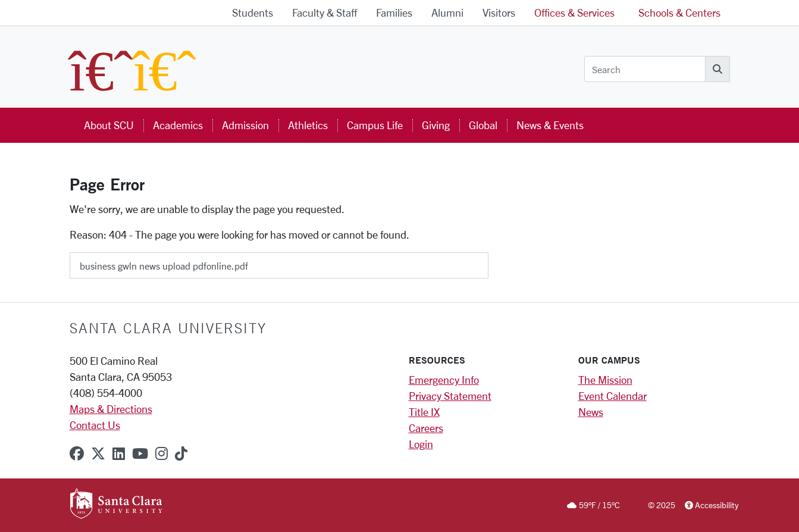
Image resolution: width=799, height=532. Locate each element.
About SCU (109, 125)
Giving (436, 125)
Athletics (308, 125)
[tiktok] (181, 453)
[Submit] (496, 261)
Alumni (447, 12)
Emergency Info (444, 380)
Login (421, 444)
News (591, 412)
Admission (245, 125)
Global (483, 125)
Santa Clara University (168, 328)
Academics (178, 125)
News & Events (550, 125)
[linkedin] (119, 453)
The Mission (605, 380)
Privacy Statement (450, 396)
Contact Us (95, 425)
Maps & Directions (111, 409)
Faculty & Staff (325, 12)
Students (253, 12)
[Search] (645, 69)
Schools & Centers (679, 12)
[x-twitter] (98, 453)
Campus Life (375, 125)
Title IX (424, 412)
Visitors (499, 12)
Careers (426, 428)
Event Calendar (612, 396)
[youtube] (140, 453)
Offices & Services (574, 12)
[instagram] (162, 453)
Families (394, 12)
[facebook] (77, 453)
